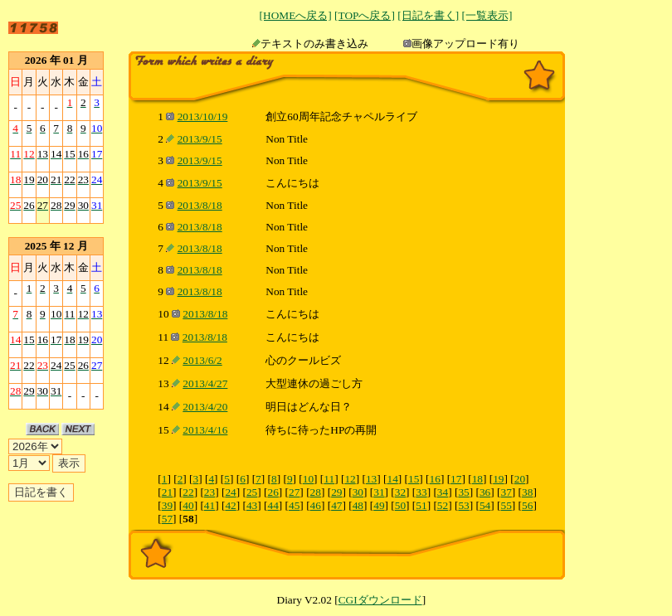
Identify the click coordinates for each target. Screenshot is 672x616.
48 (358, 505)
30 (358, 492)
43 (252, 505)
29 (336, 492)
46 (316, 505)
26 (273, 492)
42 (230, 505)
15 (414, 479)
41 (209, 505)
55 (506, 505)
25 (252, 492)
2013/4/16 (205, 430)
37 (506, 492)
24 (230, 492)
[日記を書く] (428, 15)
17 (456, 479)
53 (463, 505)
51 (421, 505)
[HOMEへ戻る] (296, 15)
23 (209, 492)
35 (463, 492)
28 (316, 492)
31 (379, 492)
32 (400, 492)
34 (443, 492)
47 (336, 505)
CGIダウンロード (380, 600)
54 (485, 505)
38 (527, 492)
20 (520, 479)
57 (167, 519)
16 (435, 479)
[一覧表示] (487, 15)
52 (443, 505)
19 (498, 479)
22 (188, 492)
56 (527, 505)
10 (308, 479)
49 (379, 505)
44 (273, 505)
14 (392, 479)
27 (294, 492)
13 (371, 479)
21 (167, 492)
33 (421, 492)
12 (350, 479)
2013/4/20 (205, 407)
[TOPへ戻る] (365, 15)
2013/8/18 (200, 205)
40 (188, 505)
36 (485, 492)
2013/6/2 (202, 360)
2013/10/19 (203, 116)
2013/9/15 (200, 139)
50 (400, 505)
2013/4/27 (205, 383)
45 (294, 505)
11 (329, 479)
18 (477, 479)
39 (167, 505)
